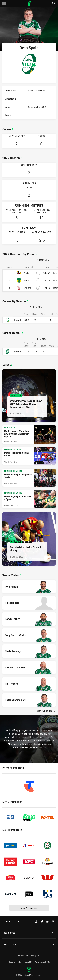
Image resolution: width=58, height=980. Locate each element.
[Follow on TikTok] (36, 922)
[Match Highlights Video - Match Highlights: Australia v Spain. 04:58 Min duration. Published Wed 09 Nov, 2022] (29, 499)
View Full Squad (46, 711)
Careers (12, 962)
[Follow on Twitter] (47, 922)
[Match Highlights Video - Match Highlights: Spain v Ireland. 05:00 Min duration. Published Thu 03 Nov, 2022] (29, 456)
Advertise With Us (42, 962)
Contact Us (28, 962)
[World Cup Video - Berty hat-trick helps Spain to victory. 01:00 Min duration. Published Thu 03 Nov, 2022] (29, 539)
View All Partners (29, 908)
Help (19, 962)
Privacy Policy (36, 955)
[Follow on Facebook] (42, 922)
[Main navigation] (4, 3)
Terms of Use (22, 955)
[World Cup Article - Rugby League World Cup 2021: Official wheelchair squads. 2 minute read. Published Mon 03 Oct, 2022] (29, 434)
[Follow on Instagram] (53, 922)
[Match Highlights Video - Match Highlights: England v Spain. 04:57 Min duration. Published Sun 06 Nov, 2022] (29, 478)
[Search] (54, 3)
